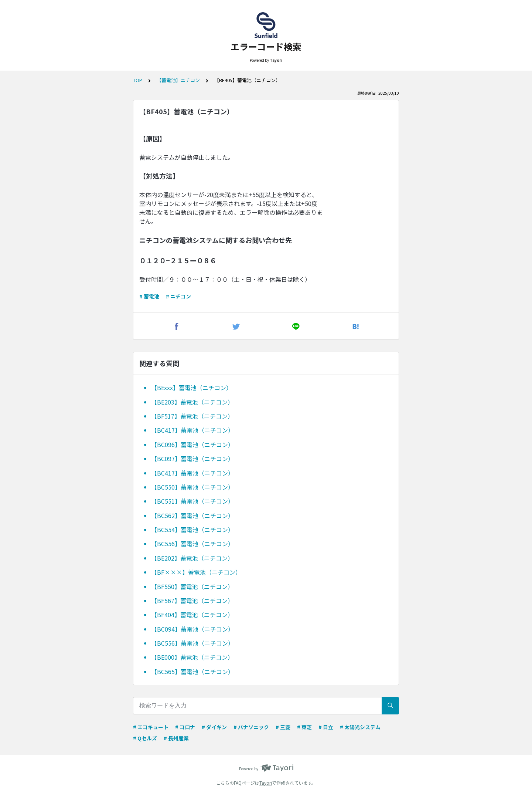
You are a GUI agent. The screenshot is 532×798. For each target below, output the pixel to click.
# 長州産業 (176, 738)
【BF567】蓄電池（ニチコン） (192, 601)
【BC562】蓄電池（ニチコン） (192, 515)
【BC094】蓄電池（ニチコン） (192, 629)
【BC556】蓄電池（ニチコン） (192, 544)
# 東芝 (304, 727)
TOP (138, 80)
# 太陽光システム (360, 727)
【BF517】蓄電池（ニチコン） (192, 416)
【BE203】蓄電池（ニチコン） (192, 402)
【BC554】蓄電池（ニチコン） (192, 530)
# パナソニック (251, 727)
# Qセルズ (145, 738)
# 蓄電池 (149, 296)
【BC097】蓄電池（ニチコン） (192, 459)
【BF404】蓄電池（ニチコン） (192, 615)
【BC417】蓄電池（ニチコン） (192, 430)
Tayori (266, 783)
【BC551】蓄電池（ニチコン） (192, 501)
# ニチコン (178, 296)
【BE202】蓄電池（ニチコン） (192, 558)
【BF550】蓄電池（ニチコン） (192, 586)
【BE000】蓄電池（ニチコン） (192, 657)
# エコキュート (151, 727)
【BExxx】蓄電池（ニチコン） (192, 388)
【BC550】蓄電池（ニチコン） (192, 487)
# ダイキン (214, 727)
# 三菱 (283, 727)
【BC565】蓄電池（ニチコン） (192, 672)
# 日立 (326, 727)
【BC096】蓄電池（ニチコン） (192, 444)
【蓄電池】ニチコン (178, 80)
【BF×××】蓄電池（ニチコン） (196, 572)
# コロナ (185, 727)
